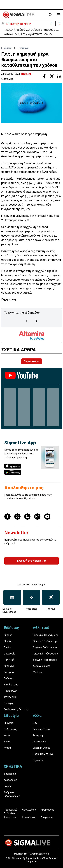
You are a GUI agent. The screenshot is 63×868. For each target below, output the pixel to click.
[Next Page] (37, 321)
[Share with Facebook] (44, 76)
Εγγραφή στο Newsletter (32, 561)
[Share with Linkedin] (59, 76)
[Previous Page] (27, 321)
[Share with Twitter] (52, 76)
